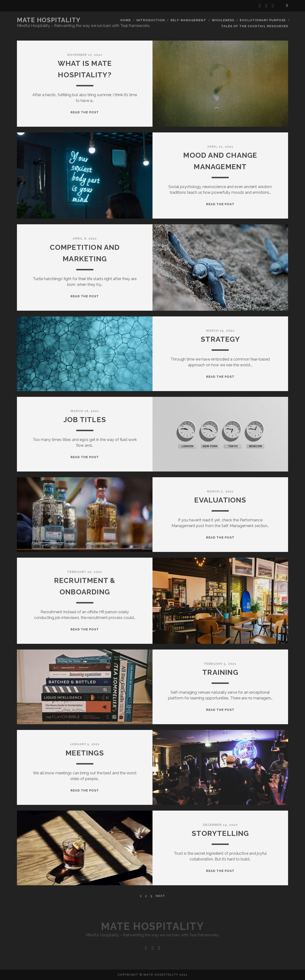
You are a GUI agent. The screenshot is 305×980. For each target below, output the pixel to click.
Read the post (85, 112)
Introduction (151, 20)
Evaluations (220, 500)
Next (160, 896)
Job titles (85, 420)
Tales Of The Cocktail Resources (255, 26)
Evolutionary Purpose (263, 20)
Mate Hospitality (49, 20)
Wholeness (223, 20)
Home (126, 20)
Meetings (85, 753)
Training (220, 672)
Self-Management (188, 20)
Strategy (220, 339)
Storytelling (220, 833)
